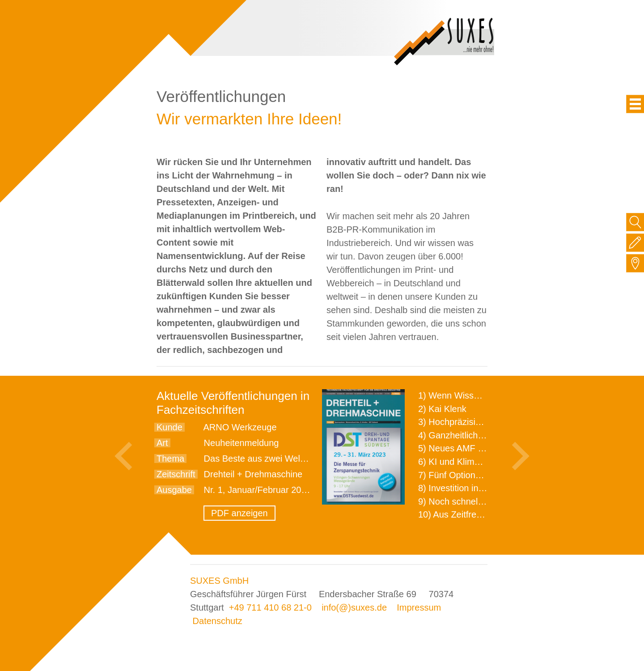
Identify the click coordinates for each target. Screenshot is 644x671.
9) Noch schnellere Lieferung (475, 501)
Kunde (169, 427)
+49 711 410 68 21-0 (270, 607)
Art (162, 443)
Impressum (419, 607)
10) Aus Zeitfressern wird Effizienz (486, 514)
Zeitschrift (176, 474)
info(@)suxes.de (354, 607)
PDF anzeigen (239, 513)
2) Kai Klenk (442, 409)
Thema (170, 459)
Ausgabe (174, 490)
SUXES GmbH (219, 581)
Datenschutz (218, 621)
